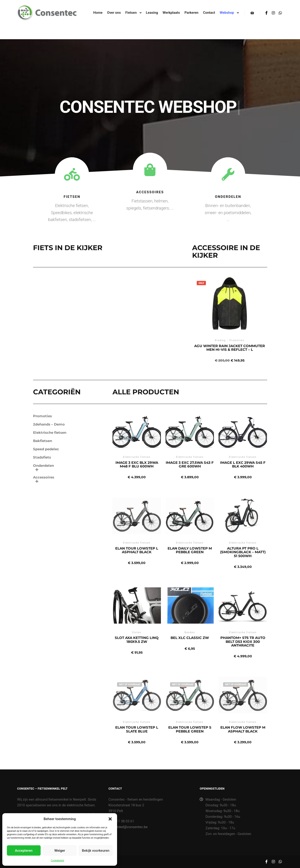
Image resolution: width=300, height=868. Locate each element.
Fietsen (72, 197)
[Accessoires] (150, 170)
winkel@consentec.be (128, 827)
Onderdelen (228, 197)
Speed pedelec (46, 449)
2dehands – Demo (49, 424)
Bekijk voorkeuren (96, 851)
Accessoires (150, 192)
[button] (110, 819)
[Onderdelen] (228, 174)
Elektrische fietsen (50, 433)
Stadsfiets (42, 457)
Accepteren (24, 851)
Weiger (60, 851)
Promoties (42, 416)
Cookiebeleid (57, 861)
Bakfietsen (43, 441)
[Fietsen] (72, 174)
